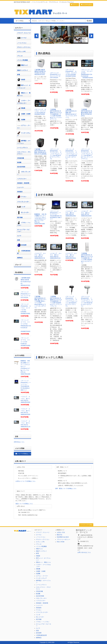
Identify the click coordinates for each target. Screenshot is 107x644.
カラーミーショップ (33, 642)
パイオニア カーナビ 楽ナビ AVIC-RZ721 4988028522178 (40, 256)
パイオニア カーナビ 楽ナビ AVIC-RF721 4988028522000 (87, 214)
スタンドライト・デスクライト (24, 153)
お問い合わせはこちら (84, 552)
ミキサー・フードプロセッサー (24, 101)
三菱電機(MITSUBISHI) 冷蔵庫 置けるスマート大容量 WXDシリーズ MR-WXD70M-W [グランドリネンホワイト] (40, 302)
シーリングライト (23, 148)
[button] (36, 36)
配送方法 (60, 535)
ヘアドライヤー (22, 179)
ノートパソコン (22, 43)
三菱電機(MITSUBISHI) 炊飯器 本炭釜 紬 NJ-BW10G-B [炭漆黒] (40, 152)
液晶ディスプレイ (23, 70)
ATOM (62, 542)
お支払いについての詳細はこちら (26, 481)
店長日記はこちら (19, 442)
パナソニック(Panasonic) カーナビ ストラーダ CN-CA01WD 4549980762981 (71, 73)
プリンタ (20, 56)
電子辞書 (20, 218)
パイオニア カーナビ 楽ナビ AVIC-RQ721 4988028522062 (71, 214)
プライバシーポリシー (63, 539)
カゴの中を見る (86, 5)
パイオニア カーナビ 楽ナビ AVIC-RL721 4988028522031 (71, 256)
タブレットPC (21, 52)
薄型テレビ (22, 65)
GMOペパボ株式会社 (61, 642)
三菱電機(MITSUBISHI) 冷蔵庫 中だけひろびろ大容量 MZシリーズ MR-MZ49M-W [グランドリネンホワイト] (56, 114)
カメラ (19, 236)
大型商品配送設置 (24, 252)
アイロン (22, 197)
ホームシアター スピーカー (23, 231)
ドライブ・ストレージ (24, 33)
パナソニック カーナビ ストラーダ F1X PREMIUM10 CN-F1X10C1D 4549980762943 (87, 74)
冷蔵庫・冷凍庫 (24, 114)
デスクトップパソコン (24, 47)
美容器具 (20, 192)
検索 (89, 21)
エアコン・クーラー (24, 126)
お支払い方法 (61, 532)
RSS (58, 542)
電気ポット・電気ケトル (24, 94)
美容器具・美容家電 (23, 183)
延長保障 (22, 245)
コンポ (21, 207)
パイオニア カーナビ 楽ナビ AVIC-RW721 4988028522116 (56, 256)
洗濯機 (21, 120)
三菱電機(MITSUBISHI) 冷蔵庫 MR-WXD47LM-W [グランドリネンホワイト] (71, 113)
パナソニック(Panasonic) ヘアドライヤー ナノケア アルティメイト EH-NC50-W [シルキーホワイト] (71, 154)
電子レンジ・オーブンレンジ (24, 86)
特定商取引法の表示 (63, 537)
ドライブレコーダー (23, 202)
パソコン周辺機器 (23, 60)
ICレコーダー (23, 213)
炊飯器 (21, 80)
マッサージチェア (24, 134)
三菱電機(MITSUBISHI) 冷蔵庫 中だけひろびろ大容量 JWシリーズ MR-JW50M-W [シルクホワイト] (87, 258)
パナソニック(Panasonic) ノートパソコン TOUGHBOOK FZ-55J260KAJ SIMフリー (56, 215)
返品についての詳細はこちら (24, 504)
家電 (19, 75)
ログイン (74, 5)
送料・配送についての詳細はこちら (66, 488)
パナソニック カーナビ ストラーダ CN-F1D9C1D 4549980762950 (41, 112)
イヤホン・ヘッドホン (24, 223)
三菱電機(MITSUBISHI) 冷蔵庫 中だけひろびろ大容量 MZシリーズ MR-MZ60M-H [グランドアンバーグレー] (56, 301)
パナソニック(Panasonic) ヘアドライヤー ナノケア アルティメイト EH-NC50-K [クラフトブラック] (56, 154)
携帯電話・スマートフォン (24, 142)
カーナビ (22, 38)
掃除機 (21, 108)
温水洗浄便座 (21, 167)
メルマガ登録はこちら (23, 454)
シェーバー (21, 187)
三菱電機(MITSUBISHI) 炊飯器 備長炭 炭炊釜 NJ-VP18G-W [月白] (87, 113)
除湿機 (19, 162)
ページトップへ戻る (86, 525)
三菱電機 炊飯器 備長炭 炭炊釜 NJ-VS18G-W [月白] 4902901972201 (40, 72)
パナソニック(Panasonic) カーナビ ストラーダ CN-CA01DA (55, 75)
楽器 (19, 240)
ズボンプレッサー (24, 173)
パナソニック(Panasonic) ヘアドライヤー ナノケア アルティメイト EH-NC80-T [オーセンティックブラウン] (87, 154)
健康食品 (20, 258)
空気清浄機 (21, 158)
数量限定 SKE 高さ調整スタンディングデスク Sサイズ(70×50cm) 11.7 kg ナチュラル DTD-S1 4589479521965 (40, 219)
